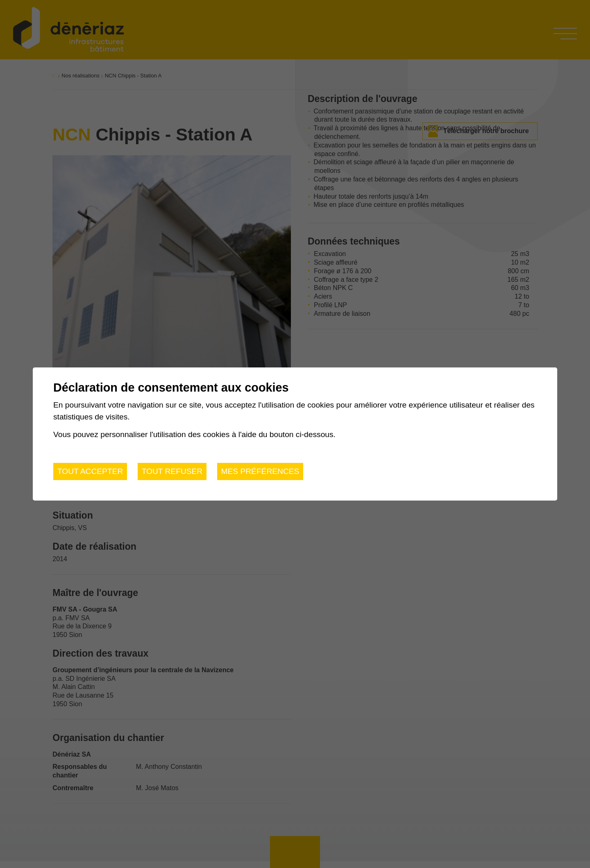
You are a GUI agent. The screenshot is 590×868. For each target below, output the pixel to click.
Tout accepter (90, 471)
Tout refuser (172, 471)
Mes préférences (260, 471)
